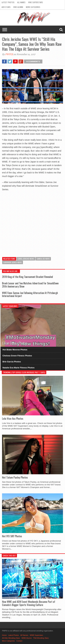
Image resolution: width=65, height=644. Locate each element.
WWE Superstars (36, 2)
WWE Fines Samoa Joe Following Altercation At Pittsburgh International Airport (30, 294)
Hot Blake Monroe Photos (15, 350)
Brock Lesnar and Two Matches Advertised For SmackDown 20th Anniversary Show (30, 285)
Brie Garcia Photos (12, 362)
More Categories (33, 7)
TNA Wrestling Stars (41, 638)
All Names (21, 2)
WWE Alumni (18, 7)
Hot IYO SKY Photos (12, 536)
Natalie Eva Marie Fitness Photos (19, 368)
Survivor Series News (13, 262)
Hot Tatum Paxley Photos (15, 477)
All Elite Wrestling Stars (11, 638)
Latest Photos (8, 2)
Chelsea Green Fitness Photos (17, 356)
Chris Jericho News (26, 259)
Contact (19, 641)
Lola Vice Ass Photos (13, 419)
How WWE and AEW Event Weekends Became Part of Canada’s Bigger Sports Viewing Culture (29, 603)
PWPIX (9, 54)
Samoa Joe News (43, 259)
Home (4, 635)
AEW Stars (6, 7)
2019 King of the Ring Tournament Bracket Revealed (27, 277)
